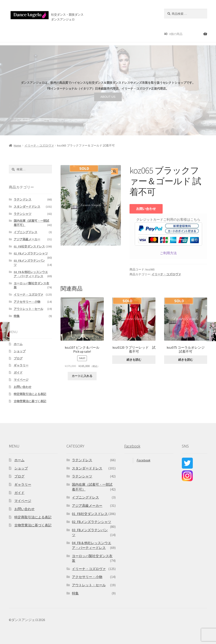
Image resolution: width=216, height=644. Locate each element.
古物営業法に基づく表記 (30, 401)
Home (17, 145)
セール (44, 34)
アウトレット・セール (28, 309)
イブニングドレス (26, 232)
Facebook (132, 446)
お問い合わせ (116, 34)
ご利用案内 (61, 34)
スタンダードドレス (27, 207)
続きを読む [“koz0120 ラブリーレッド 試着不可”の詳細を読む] (134, 360)
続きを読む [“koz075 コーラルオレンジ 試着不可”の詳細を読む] (186, 360)
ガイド (18, 372)
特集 (17, 316)
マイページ (21, 380)
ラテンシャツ (23, 214)
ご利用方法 (168, 253)
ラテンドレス (23, 199)
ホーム (12, 34)
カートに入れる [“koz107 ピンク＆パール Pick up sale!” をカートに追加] (82, 376)
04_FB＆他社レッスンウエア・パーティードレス (31, 274)
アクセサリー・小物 (27, 302)
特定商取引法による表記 (30, 394)
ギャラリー (21, 365)
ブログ (98, 34)
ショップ (28, 34)
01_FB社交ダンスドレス (29, 246)
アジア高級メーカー (27, 239)
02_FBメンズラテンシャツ (31, 253)
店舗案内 (80, 34)
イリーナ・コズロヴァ (39, 145)
